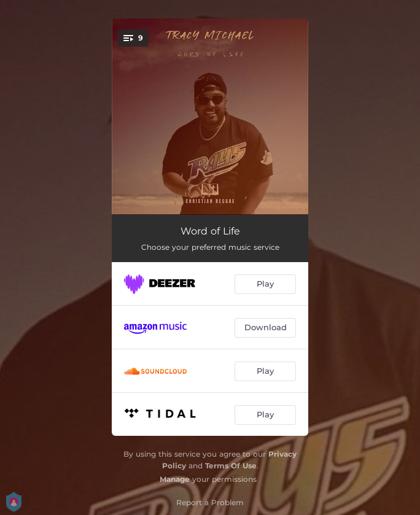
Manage (175, 479)
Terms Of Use (231, 466)
